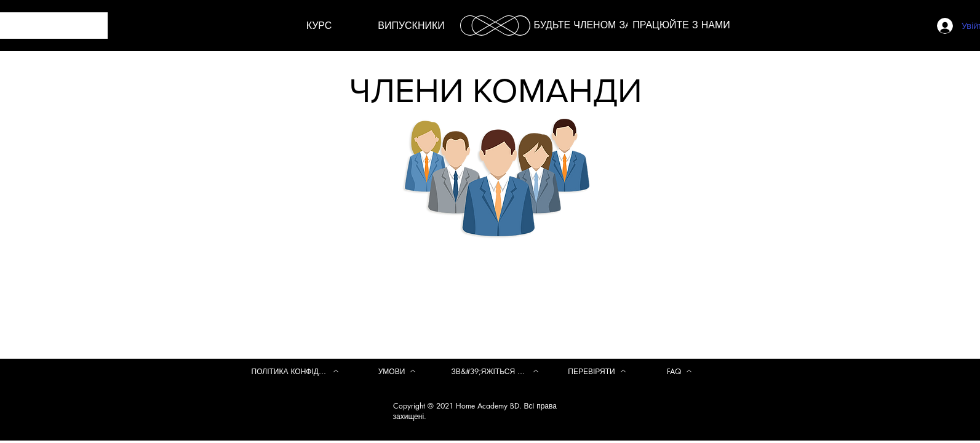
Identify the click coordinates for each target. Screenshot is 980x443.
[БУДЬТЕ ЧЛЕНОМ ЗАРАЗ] (592, 25)
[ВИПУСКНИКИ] (412, 26)
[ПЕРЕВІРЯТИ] (597, 371)
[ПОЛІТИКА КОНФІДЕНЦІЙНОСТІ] (295, 371)
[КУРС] (319, 26)
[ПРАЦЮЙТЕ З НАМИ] (682, 25)
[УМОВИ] (397, 371)
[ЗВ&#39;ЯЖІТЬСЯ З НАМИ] (495, 371)
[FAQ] (680, 371)
